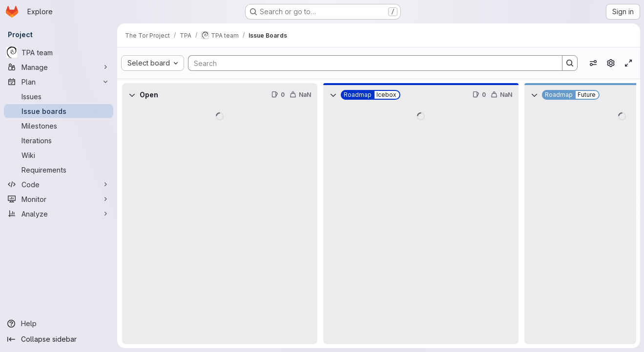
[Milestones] (59, 126)
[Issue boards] (59, 111)
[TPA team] (59, 52)
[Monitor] (59, 199)
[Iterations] (59, 140)
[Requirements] (59, 170)
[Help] (59, 324)
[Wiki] (59, 155)
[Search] (370, 63)
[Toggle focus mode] (628, 63)
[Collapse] (132, 95)
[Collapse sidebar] (59, 339)
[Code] (59, 184)
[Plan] (59, 82)
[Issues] (59, 96)
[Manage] (59, 67)
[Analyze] (59, 214)
